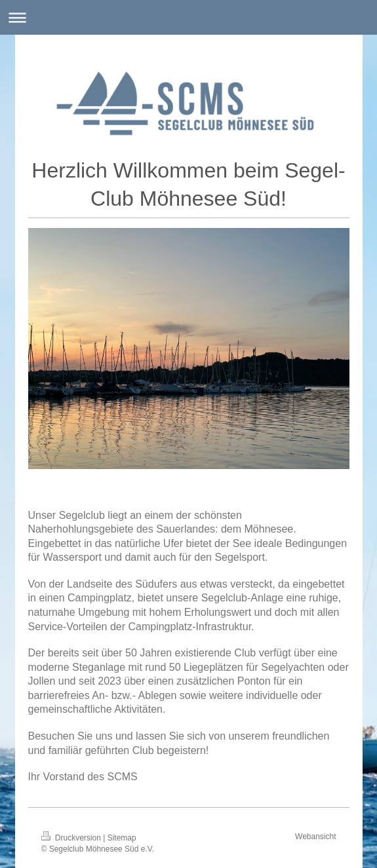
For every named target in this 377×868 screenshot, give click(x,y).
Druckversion (72, 838)
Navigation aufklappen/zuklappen (188, 17)
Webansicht (315, 837)
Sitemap (122, 838)
